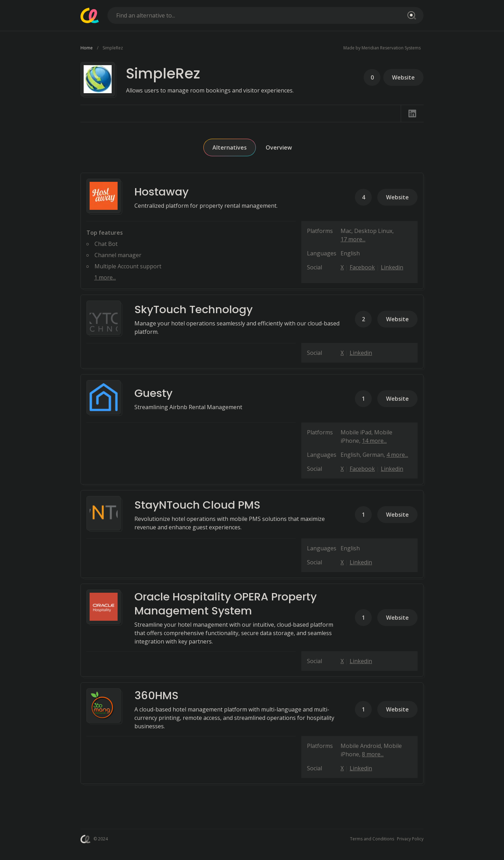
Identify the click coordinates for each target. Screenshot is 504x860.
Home (87, 48)
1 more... (105, 277)
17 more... (353, 239)
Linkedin (392, 267)
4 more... (397, 455)
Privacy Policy (410, 839)
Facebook (362, 267)
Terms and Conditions (372, 839)
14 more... (374, 441)
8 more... (373, 754)
